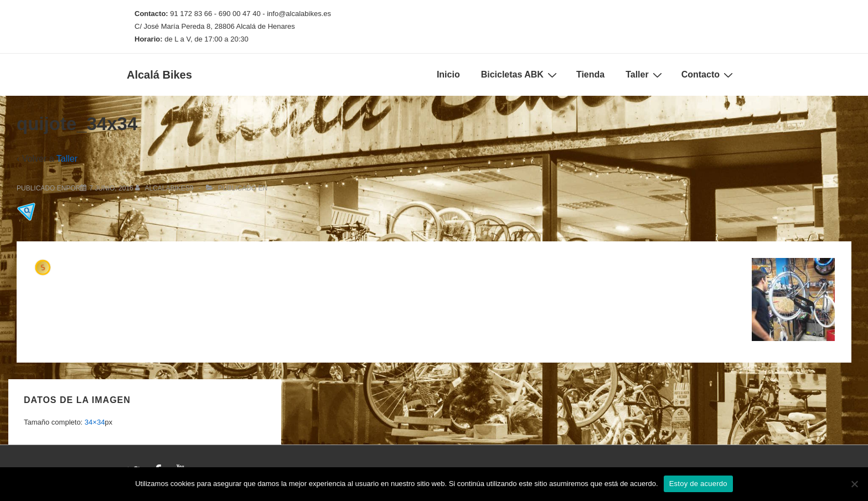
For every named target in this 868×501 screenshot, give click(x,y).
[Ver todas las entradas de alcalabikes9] (165, 188)
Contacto (709, 75)
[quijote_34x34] (111, 188)
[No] (854, 484)
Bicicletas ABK (520, 75)
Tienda (590, 74)
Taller (645, 75)
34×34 (95, 422)
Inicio (448, 74)
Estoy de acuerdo (698, 484)
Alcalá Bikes (159, 75)
